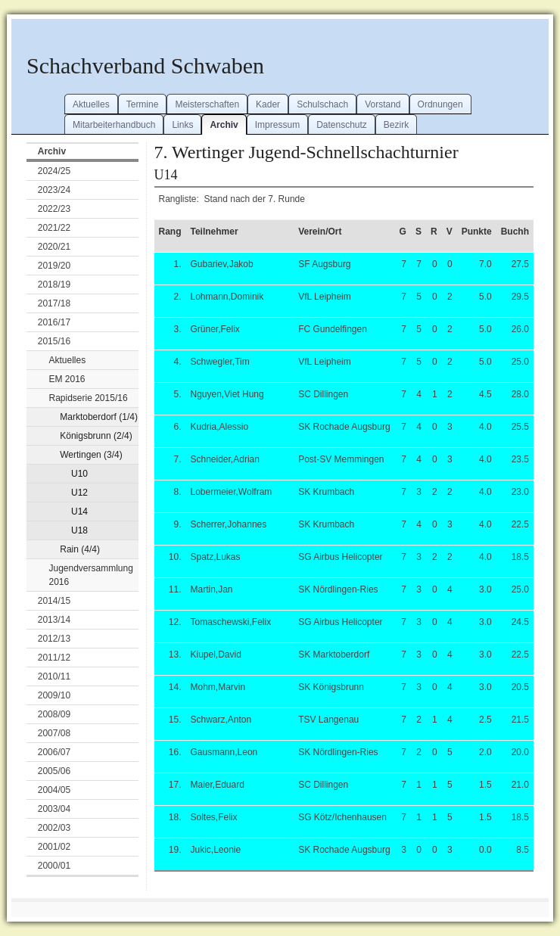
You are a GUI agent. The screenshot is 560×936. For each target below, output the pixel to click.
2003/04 (54, 809)
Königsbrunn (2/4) (96, 436)
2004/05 (54, 790)
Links (182, 125)
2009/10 (54, 695)
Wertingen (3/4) (91, 455)
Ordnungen (440, 104)
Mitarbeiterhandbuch (114, 125)
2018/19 (54, 285)
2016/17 (54, 322)
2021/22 (54, 228)
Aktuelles (91, 104)
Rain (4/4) (80, 549)
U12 (79, 493)
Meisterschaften (207, 104)
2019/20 (54, 266)
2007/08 (54, 733)
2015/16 (54, 341)
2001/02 (54, 847)
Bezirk (396, 125)
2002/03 (54, 828)
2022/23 (54, 209)
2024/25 (54, 171)
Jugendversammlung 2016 (91, 575)
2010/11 (54, 676)
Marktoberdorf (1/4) (99, 417)
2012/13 (54, 639)
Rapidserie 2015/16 (89, 398)
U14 (79, 512)
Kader (268, 104)
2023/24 (54, 190)
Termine (143, 104)
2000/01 (54, 866)
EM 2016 (67, 379)
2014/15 (54, 601)
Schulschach (322, 104)
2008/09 (54, 714)
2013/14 (54, 620)
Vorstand (383, 104)
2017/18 (54, 303)
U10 (79, 474)
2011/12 (54, 658)
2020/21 (54, 247)
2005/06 (54, 771)
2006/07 (54, 752)
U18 (79, 530)
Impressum (277, 125)
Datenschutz (342, 125)
